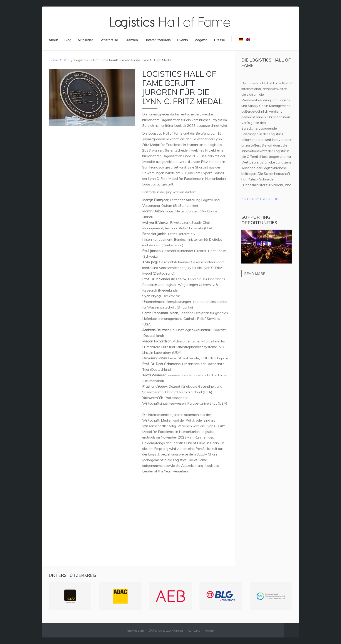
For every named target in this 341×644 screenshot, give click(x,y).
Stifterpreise (109, 40)
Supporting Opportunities (259, 220)
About (53, 40)
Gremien (131, 40)
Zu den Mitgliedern (260, 199)
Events (183, 40)
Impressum (136, 630)
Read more (255, 274)
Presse (219, 40)
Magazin (201, 40)
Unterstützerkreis (158, 40)
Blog (68, 40)
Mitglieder (85, 40)
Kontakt (194, 630)
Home (53, 60)
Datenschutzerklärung (166, 630)
